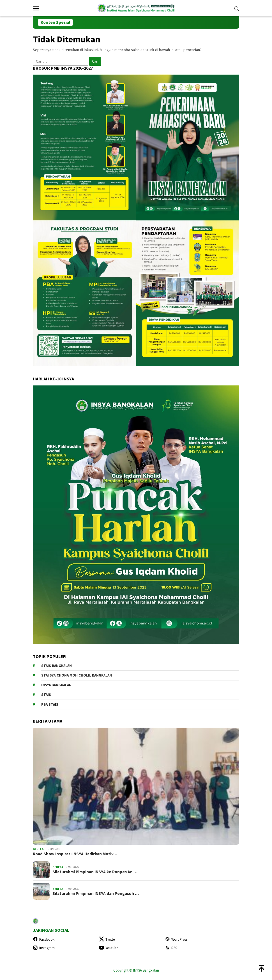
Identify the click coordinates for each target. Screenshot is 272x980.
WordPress (176, 939)
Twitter (107, 939)
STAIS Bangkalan (57, 666)
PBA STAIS (50, 704)
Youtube (109, 948)
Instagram (44, 948)
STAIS (46, 695)
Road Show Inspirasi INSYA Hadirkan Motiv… (75, 854)
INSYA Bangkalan (56, 685)
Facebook (44, 939)
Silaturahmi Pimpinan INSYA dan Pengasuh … (96, 894)
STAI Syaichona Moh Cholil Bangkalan (77, 675)
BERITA (38, 849)
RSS (171, 948)
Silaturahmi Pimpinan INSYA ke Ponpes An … (95, 872)
